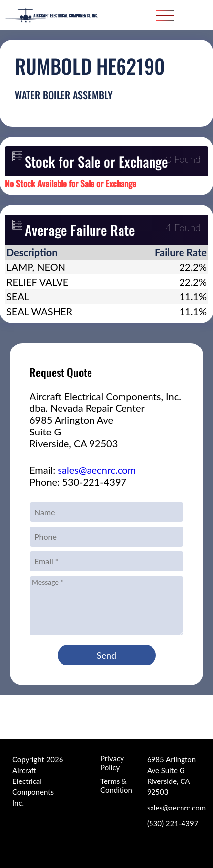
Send (106, 655)
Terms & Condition (116, 785)
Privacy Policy (112, 763)
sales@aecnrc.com (97, 470)
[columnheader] (61, 252)
